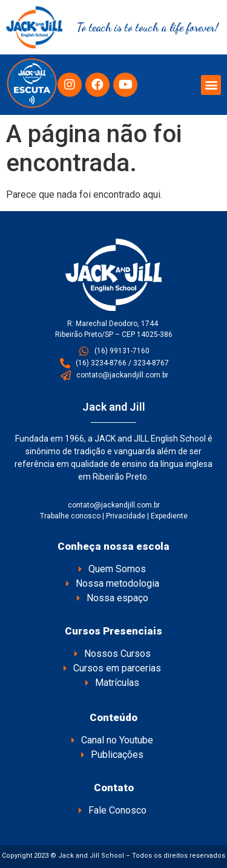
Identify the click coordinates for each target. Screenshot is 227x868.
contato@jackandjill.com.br (114, 505)
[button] (211, 85)
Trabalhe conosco (70, 516)
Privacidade (126, 516)
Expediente (169, 516)
